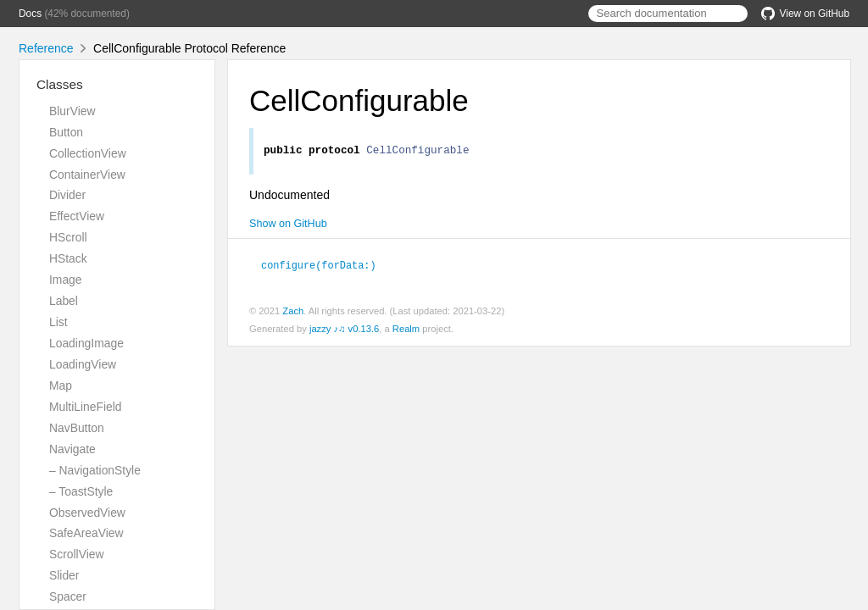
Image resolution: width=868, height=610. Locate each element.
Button (66, 132)
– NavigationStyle (95, 470)
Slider (64, 575)
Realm (406, 330)
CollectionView (88, 153)
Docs (30, 14)
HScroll (68, 237)
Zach (293, 313)
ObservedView (87, 513)
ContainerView (87, 175)
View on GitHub (805, 14)
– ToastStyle (81, 491)
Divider (67, 195)
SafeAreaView (86, 533)
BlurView (72, 111)
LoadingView (83, 364)
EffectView (77, 216)
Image (66, 280)
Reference (46, 48)
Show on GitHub (288, 226)
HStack (68, 258)
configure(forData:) (326, 267)
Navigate (72, 449)
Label (64, 301)
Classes (60, 84)
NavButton (77, 428)
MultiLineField (86, 407)
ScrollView (76, 554)
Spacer (68, 596)
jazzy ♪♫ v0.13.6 (344, 330)
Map (61, 385)
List (58, 322)
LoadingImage (86, 343)
